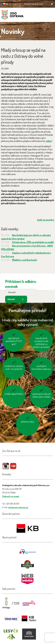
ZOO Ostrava (12, 15)
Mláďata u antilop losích (24, 260)
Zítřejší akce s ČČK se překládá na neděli (33, 242)
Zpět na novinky (46, 220)
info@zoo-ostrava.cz (18, 507)
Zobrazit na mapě (11, 496)
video (48, 141)
